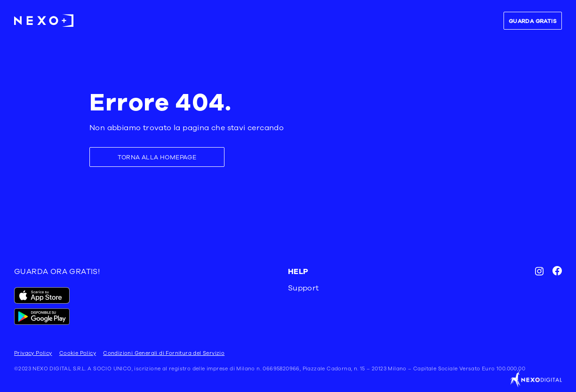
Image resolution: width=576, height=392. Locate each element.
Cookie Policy (78, 353)
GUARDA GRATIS (533, 21)
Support (304, 288)
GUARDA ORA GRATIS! (57, 272)
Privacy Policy (33, 353)
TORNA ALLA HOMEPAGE (157, 157)
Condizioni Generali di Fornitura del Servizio (164, 353)
